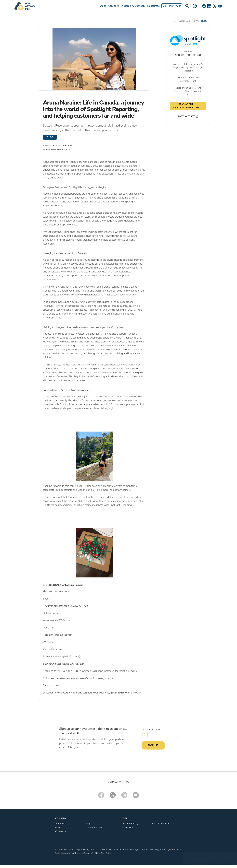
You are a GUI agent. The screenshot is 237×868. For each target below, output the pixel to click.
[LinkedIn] (209, 6)
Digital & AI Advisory (133, 6)
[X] (215, 6)
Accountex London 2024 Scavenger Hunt (188, 79)
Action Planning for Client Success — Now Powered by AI (188, 91)
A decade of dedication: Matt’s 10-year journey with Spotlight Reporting (188, 67)
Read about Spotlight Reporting (188, 106)
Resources (153, 6)
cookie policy (226, 862)
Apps (103, 6)
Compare (114, 6)
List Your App (172, 6)
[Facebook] (204, 6)
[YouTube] (220, 6)
